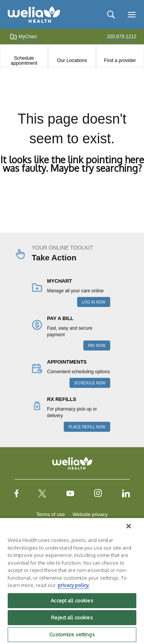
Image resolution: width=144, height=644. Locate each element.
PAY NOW (97, 346)
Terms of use (51, 514)
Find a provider (120, 60)
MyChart (23, 37)
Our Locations (72, 60)
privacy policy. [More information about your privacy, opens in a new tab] (73, 585)
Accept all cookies (72, 600)
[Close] (129, 526)
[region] (72, 581)
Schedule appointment (24, 60)
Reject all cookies (72, 617)
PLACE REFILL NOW (87, 427)
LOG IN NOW (94, 302)
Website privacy (90, 514)
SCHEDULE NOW (90, 383)
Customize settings (72, 634)
